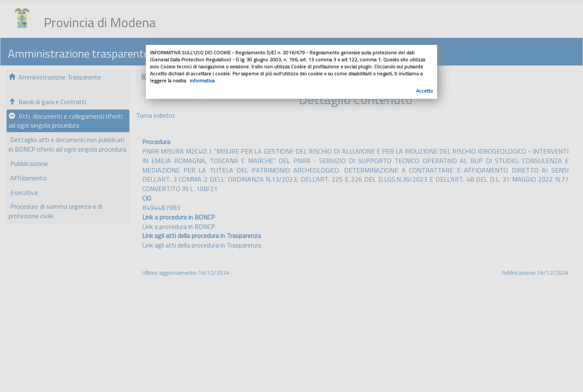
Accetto (425, 91)
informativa (202, 80)
